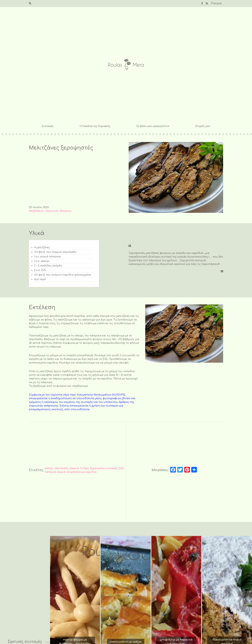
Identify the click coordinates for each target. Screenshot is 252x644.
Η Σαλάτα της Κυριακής (95, 126)
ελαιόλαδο (62, 468)
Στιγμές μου (203, 126)
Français (216, 3)
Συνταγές (48, 126)
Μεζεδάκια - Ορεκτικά (43, 211)
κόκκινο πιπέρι (79, 468)
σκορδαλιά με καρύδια (81, 472)
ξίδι (121, 468)
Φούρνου (66, 211)
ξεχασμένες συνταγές (104, 468)
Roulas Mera (126, 65)
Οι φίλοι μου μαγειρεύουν (153, 126)
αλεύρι (49, 468)
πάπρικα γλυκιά (55, 472)
